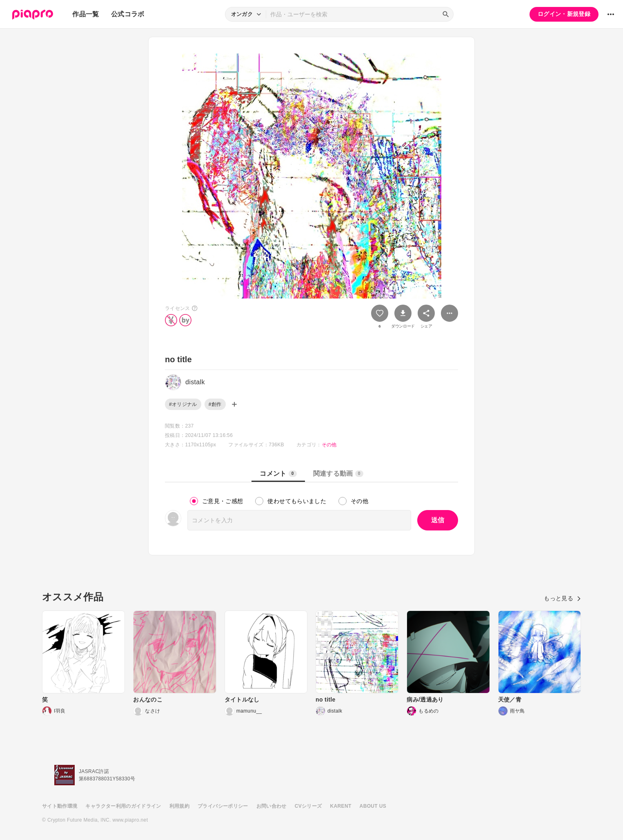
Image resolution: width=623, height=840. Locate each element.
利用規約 (179, 806)
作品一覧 (86, 14)
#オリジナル (183, 404)
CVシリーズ (308, 806)
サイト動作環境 (60, 806)
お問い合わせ (271, 806)
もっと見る (562, 598)
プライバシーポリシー (223, 806)
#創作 (215, 404)
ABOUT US (373, 806)
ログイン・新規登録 (564, 14)
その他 (329, 445)
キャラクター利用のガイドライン (123, 806)
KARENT (341, 806)
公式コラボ (128, 14)
